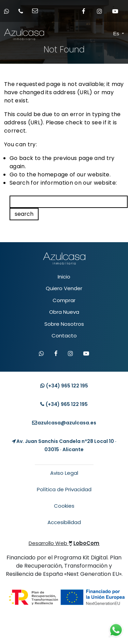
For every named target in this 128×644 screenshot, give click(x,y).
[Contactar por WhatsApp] (41, 354)
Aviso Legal (64, 473)
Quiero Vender (64, 288)
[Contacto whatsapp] (9, 11)
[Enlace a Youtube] (115, 11)
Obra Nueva (64, 312)
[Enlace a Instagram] (99, 11)
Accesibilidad (64, 522)
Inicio (64, 277)
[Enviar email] (37, 11)
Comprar (64, 300)
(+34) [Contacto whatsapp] (64, 386)
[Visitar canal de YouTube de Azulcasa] (86, 354)
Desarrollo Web (64, 543)
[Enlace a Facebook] (84, 11)
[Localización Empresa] (64, 445)
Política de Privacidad (64, 489)
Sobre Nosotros (64, 324)
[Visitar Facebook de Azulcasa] (56, 354)
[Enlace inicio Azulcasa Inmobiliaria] (10, 34)
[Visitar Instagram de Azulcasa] (70, 354)
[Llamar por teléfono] (23, 11)
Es (117, 33)
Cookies (64, 506)
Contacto (64, 336)
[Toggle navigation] (108, 34)
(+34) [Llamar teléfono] (64, 404)
